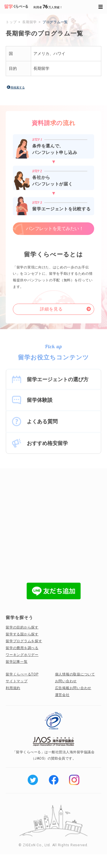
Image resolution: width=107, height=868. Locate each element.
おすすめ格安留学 (47, 443)
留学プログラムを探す (24, 641)
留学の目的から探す (22, 627)
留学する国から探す (22, 634)
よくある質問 (42, 421)
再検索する (18, 87)
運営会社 (62, 695)
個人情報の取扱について (75, 674)
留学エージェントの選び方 (58, 379)
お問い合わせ (66, 681)
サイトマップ (17, 681)
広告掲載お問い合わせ (73, 688)
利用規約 (13, 688)
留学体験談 (40, 400)
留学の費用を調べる (22, 648)
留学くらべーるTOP (22, 674)
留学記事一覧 (17, 662)
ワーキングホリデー (22, 655)
